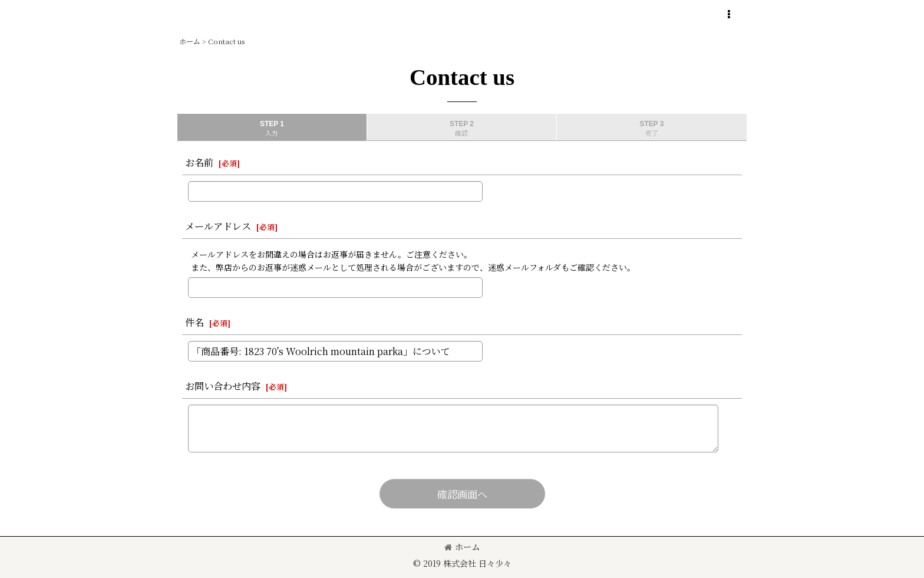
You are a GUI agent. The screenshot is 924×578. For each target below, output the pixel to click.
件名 (194, 322)
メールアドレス (218, 226)
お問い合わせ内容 (223, 386)
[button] (728, 15)
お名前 (199, 162)
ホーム (462, 547)
